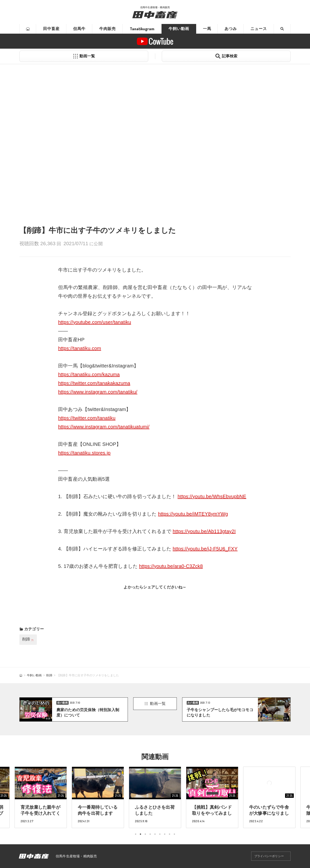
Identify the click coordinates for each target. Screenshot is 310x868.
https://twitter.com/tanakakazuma (94, 383)
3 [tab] (145, 834)
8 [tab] (170, 834)
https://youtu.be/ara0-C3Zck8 (171, 566)
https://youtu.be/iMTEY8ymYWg (193, 514)
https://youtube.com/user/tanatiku (95, 322)
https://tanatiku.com (80, 348)
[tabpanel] (155, 797)
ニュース (259, 29)
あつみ (231, 29)
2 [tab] (140, 834)
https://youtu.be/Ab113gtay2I (204, 531)
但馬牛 (79, 29)
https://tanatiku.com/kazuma (89, 374)
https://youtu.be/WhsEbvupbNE (212, 496)
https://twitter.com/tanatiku (87, 418)
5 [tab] (155, 834)
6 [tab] (160, 834)
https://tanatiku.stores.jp (84, 453)
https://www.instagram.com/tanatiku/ (98, 392)
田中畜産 (51, 29)
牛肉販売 (108, 29)
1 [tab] (136, 834)
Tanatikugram (142, 29)
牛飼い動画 (179, 29)
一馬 (207, 29)
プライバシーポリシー (269, 856)
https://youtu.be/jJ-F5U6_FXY (205, 549)
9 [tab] (174, 834)
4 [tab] (150, 834)
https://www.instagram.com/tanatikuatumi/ (104, 427)
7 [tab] (165, 834)
